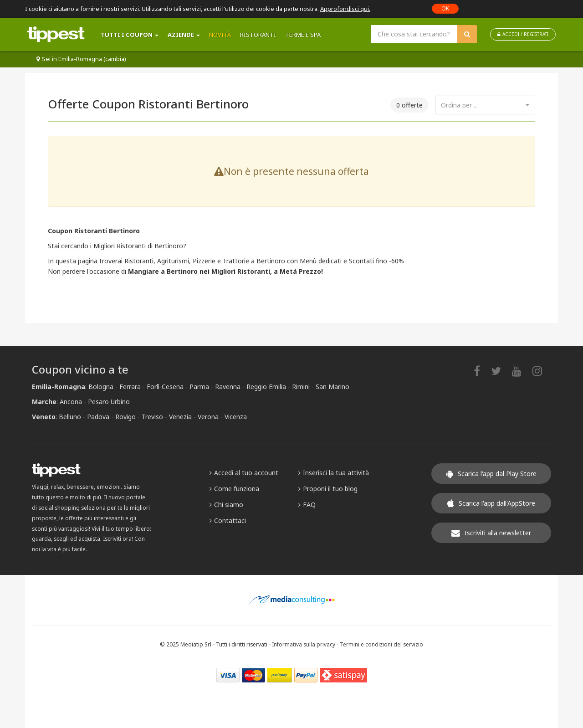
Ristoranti (258, 35)
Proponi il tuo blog (328, 489)
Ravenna (228, 387)
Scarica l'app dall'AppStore (491, 503)
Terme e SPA (303, 35)
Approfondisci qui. (345, 9)
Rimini (301, 387)
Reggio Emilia (266, 387)
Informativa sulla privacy (304, 644)
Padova (98, 417)
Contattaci (228, 520)
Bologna (101, 387)
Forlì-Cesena (165, 387)
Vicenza (236, 417)
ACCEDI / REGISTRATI (523, 34)
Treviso (152, 417)
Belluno (70, 417)
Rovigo (125, 417)
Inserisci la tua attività (334, 473)
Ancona (71, 402)
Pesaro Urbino (109, 402)
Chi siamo (226, 505)
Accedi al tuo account (244, 473)
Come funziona (234, 489)
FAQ (307, 505)
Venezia (180, 417)
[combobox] (485, 105)
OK (445, 8)
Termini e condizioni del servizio (381, 644)
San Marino (332, 387)
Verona (208, 417)
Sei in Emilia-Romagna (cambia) (81, 59)
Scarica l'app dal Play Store (491, 474)
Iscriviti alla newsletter (491, 533)
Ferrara (130, 387)
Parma (199, 387)
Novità (220, 35)
